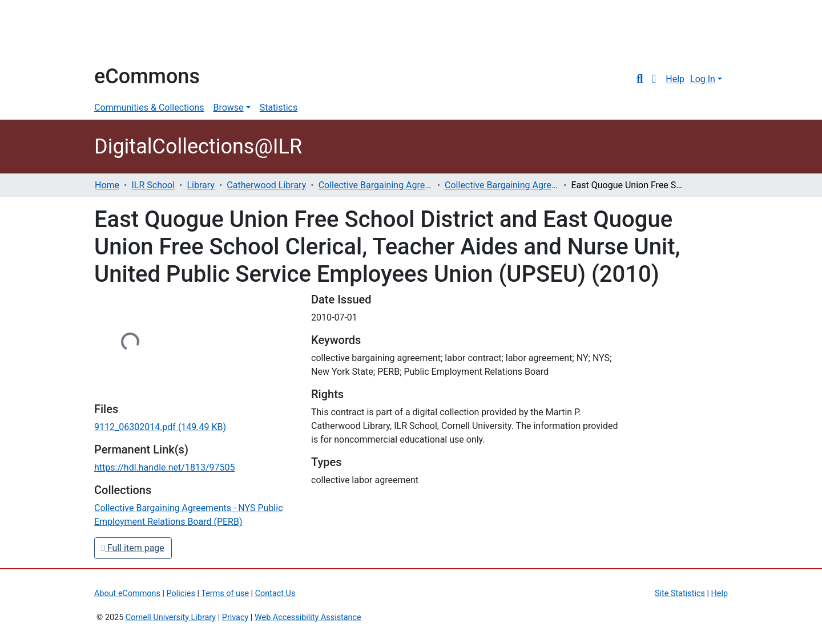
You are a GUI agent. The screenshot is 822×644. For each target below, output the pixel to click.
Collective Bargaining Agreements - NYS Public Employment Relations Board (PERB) (502, 185)
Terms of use (225, 594)
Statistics (279, 108)
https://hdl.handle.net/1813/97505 (164, 467)
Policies (181, 594)
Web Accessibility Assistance (308, 617)
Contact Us (275, 594)
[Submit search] (640, 79)
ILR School (153, 185)
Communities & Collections (149, 108)
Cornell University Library (171, 617)
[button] (654, 79)
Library (201, 185)
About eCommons (127, 594)
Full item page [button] (133, 548)
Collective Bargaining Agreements (376, 185)
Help (675, 79)
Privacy (235, 617)
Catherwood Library (266, 185)
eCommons (147, 76)
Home (107, 185)
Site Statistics (680, 594)
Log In (703, 79)
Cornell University (123, 33)
